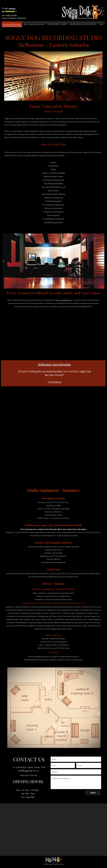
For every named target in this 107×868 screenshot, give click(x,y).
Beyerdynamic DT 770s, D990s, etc (53, 556)
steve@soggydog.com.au (28, 771)
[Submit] (93, 793)
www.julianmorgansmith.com (76, 574)
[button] (83, 24)
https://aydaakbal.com (63, 300)
